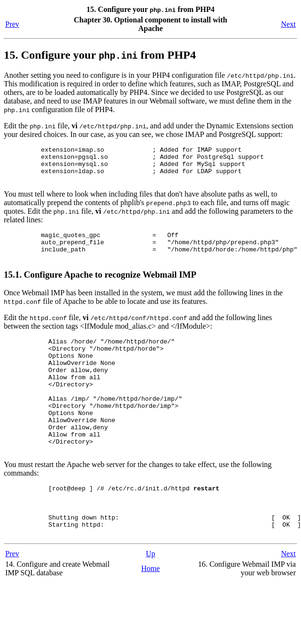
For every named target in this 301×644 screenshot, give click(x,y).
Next (288, 24)
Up (150, 598)
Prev (12, 24)
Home (150, 613)
